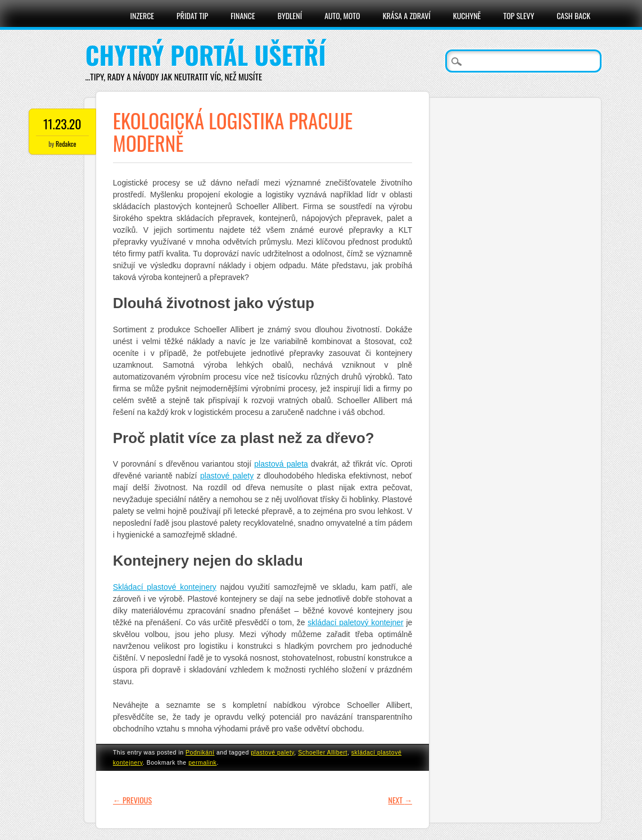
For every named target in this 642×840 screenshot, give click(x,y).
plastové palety (227, 476)
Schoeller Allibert (323, 752)
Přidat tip (192, 15)
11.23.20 (62, 124)
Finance (243, 15)
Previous (132, 800)
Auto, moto (342, 15)
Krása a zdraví (407, 15)
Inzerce (143, 15)
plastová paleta (281, 464)
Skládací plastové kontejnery (165, 587)
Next (401, 800)
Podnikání (200, 752)
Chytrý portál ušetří (206, 55)
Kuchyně (467, 15)
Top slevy (519, 15)
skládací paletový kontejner (355, 622)
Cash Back (573, 15)
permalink (202, 762)
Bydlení (290, 15)
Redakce (66, 144)
